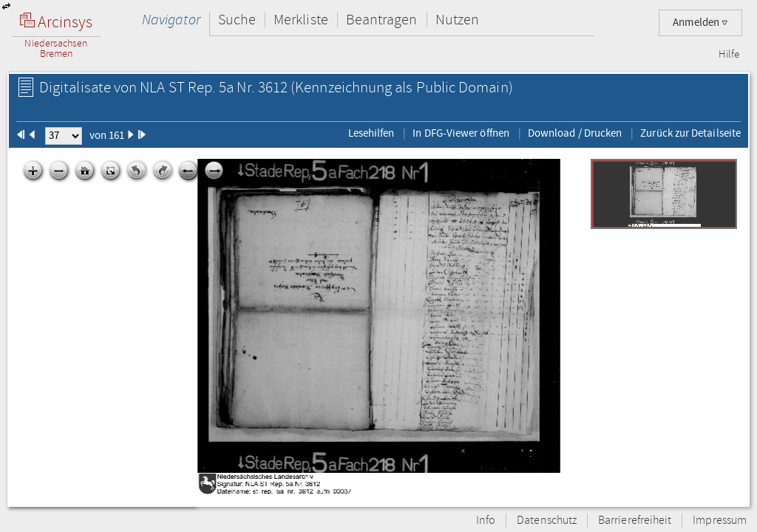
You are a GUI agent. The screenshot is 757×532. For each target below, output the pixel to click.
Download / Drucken (575, 133)
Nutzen (457, 20)
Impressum (720, 521)
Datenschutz (547, 521)
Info (486, 521)
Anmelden (700, 23)
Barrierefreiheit (635, 521)
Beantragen (382, 20)
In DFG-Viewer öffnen (461, 133)
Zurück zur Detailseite (690, 133)
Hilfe (729, 55)
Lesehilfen (371, 133)
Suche (237, 20)
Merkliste (301, 20)
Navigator (171, 20)
